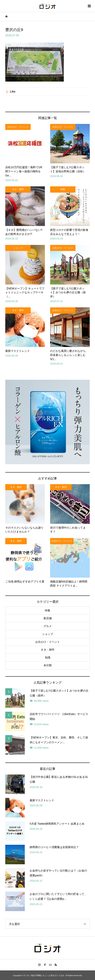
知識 (48, 657)
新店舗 (48, 618)
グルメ (48, 626)
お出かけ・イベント (48, 642)
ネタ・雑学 (48, 650)
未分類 (48, 665)
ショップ (48, 634)
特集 (48, 610)
